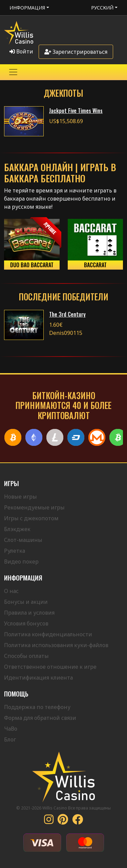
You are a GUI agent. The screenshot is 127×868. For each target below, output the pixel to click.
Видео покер (21, 562)
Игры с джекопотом (31, 518)
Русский (102, 8)
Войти (21, 51)
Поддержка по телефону (37, 707)
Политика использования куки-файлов (56, 645)
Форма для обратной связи (40, 718)
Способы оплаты (26, 656)
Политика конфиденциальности (48, 634)
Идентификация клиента (38, 678)
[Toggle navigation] (13, 72)
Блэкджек (17, 529)
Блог (10, 739)
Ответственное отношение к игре (50, 667)
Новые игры (20, 497)
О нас (11, 591)
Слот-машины (23, 540)
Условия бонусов (26, 623)
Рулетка (15, 551)
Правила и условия (29, 613)
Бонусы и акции (26, 602)
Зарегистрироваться (76, 52)
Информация (27, 8)
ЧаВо (11, 729)
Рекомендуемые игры (34, 507)
